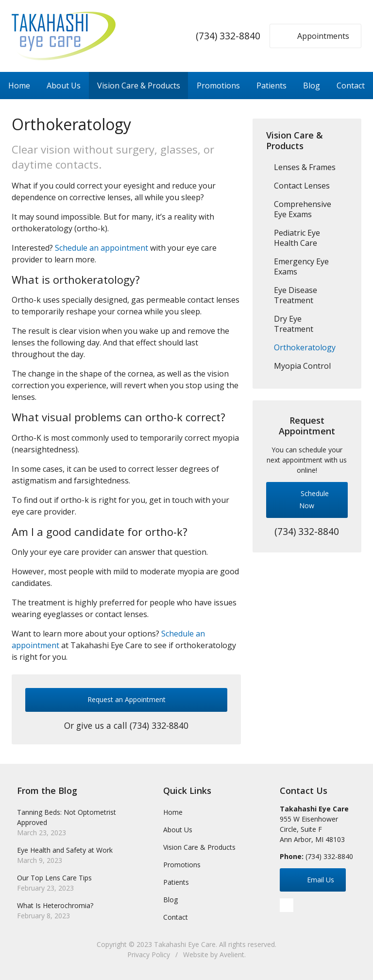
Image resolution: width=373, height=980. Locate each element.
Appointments (314, 35)
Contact (351, 86)
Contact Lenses (302, 186)
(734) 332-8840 (228, 36)
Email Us (311, 879)
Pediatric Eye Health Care (297, 238)
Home (19, 86)
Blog (312, 86)
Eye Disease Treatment (296, 295)
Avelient (232, 954)
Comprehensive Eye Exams (303, 209)
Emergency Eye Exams (301, 266)
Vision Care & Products (139, 86)
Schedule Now (305, 498)
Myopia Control (302, 366)
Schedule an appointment (102, 248)
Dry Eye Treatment (294, 324)
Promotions (218, 86)
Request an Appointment (127, 699)
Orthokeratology (305, 347)
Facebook (287, 905)
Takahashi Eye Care (185, 944)
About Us (64, 86)
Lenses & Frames (305, 167)
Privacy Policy (149, 954)
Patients (271, 86)
